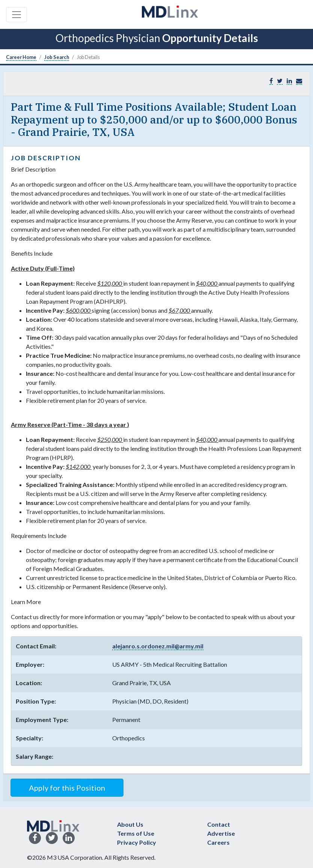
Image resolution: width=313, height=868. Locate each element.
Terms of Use (136, 833)
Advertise (221, 833)
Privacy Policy (137, 842)
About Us (130, 824)
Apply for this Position (67, 788)
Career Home (21, 57)
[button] (299, 81)
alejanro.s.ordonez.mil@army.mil (158, 646)
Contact (219, 824)
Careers (218, 842)
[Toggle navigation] (17, 15)
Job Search (57, 57)
